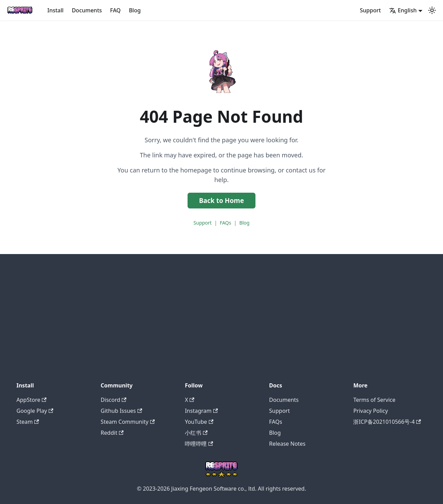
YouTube (199, 422)
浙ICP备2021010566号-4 (387, 422)
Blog (135, 10)
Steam (28, 422)
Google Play (35, 411)
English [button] (403, 10)
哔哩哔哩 (199, 444)
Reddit (112, 433)
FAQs (225, 223)
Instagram (201, 411)
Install (55, 10)
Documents (87, 10)
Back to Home (221, 201)
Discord (114, 400)
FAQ (115, 10)
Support (370, 10)
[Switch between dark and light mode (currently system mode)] (432, 10)
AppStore (32, 400)
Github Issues (122, 411)
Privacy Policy (370, 411)
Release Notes (287, 444)
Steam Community (128, 422)
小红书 (196, 433)
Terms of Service (374, 400)
